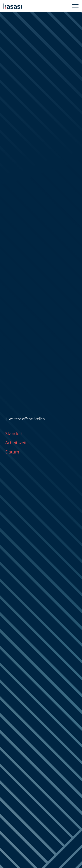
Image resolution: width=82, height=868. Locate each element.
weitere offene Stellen (25, 419)
